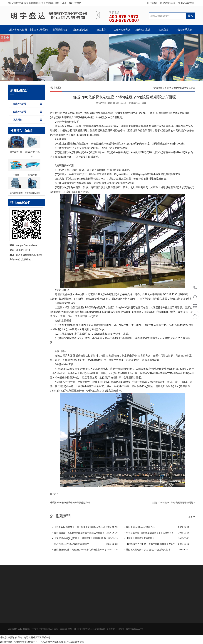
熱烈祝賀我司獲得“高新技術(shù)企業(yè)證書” (157, 550)
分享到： (54, 494)
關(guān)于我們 (39, 30)
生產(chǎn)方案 (122, 30)
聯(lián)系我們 (184, 30)
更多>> (192, 517)
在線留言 (164, 30)
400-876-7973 (195, 288)
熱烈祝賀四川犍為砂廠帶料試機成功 (85, 544)
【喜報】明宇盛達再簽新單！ (157, 538)
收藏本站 (153, 3)
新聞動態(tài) (60, 30)
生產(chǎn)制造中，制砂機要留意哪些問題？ (173, 503)
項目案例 (101, 30)
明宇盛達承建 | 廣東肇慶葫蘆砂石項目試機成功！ (157, 533)
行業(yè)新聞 (28, 104)
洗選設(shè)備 (169, 3)
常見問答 (28, 120)
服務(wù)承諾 (143, 30)
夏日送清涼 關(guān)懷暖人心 (157, 527)
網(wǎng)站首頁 (18, 30)
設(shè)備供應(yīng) (80, 31)
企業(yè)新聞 (28, 112)
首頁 (167, 88)
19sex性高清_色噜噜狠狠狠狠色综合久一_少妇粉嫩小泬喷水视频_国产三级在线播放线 (42, 642)
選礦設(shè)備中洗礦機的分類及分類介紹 (70, 503)
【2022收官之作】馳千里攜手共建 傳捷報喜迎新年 (157, 544)
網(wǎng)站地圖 (187, 3)
